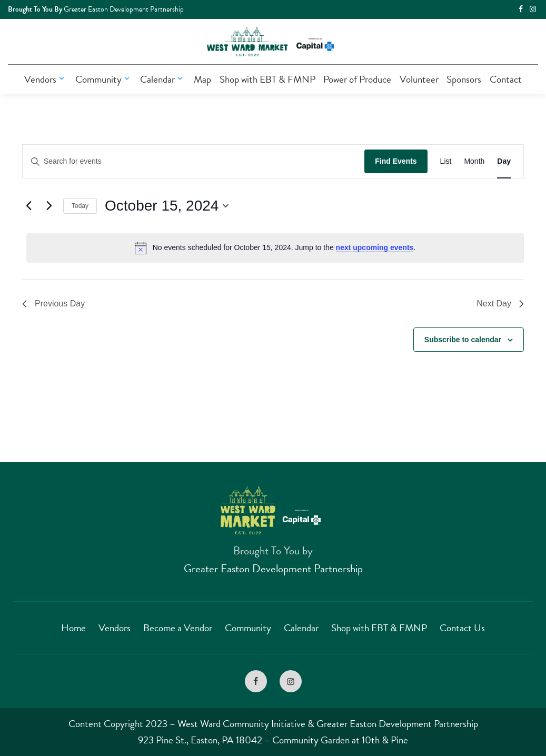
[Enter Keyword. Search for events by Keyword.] (193, 161)
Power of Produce (357, 79)
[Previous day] (28, 206)
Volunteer (419, 79)
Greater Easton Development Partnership (273, 569)
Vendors (46, 79)
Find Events (396, 161)
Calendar (163, 79)
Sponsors (464, 79)
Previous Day (53, 304)
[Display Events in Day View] (504, 161)
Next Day (500, 304)
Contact (506, 79)
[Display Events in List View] (446, 161)
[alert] (275, 248)
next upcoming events (375, 247)
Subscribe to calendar (463, 340)
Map (202, 79)
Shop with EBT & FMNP (267, 79)
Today (80, 206)
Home (73, 628)
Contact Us (462, 628)
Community (104, 79)
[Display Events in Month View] (474, 161)
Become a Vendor (178, 628)
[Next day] (49, 206)
